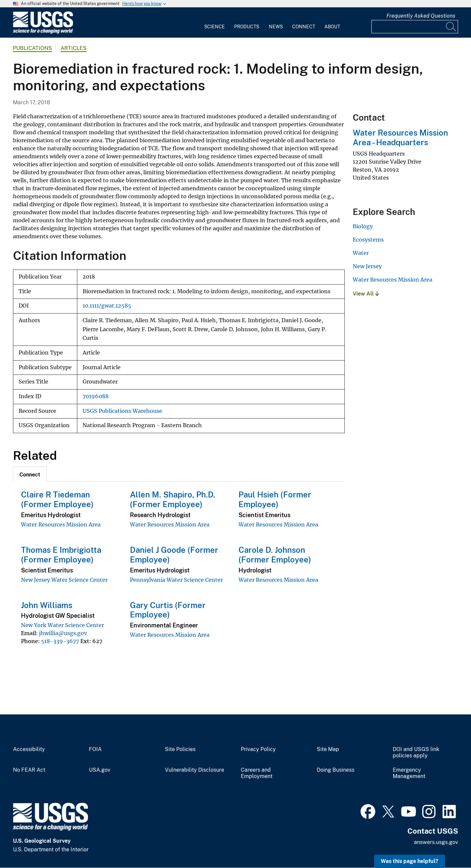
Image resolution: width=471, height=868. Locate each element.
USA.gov (100, 770)
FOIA (95, 749)
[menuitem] (215, 23)
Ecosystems (368, 240)
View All (366, 294)
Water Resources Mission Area (61, 524)
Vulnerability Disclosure (195, 770)
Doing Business (336, 770)
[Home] (43, 32)
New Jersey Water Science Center (64, 580)
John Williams (47, 605)
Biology (363, 226)
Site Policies (180, 749)
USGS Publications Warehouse (122, 411)
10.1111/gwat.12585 (107, 306)
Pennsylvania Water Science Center (176, 580)
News (276, 27)
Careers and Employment (257, 773)
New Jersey (367, 266)
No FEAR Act (29, 770)
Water (361, 253)
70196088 (96, 396)
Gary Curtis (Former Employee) (168, 610)
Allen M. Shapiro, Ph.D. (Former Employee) (173, 499)
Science (215, 27)
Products (247, 27)
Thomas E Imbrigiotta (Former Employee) (61, 555)
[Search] (451, 27)
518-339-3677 (60, 641)
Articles (74, 48)
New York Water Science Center (62, 625)
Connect (304, 27)
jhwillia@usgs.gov (63, 633)
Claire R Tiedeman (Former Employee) (57, 499)
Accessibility (29, 749)
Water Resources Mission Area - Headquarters (400, 137)
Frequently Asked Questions (421, 16)
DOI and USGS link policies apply (416, 753)
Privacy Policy (258, 749)
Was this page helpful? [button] (410, 861)
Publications (32, 48)
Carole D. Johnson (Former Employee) (275, 555)
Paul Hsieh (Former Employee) (275, 499)
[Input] (415, 27)
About (332, 27)
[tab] (30, 474)
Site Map (328, 749)
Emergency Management (409, 773)
